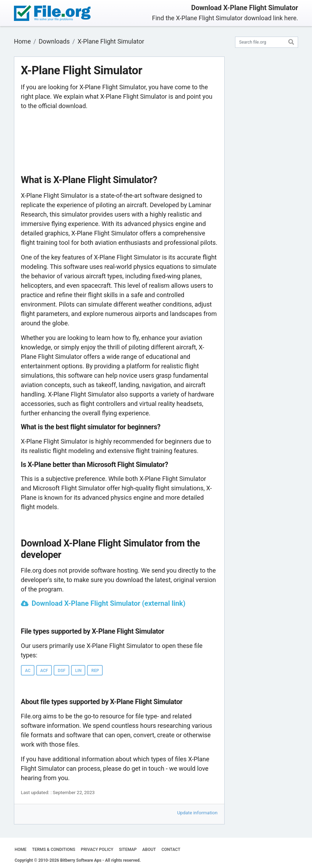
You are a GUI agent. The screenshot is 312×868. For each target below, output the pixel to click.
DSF (62, 671)
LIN (78, 671)
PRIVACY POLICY (97, 850)
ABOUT (149, 850)
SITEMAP (128, 850)
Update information (197, 813)
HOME (21, 850)
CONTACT (171, 850)
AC (28, 671)
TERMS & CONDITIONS (54, 850)
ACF (44, 671)
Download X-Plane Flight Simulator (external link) (109, 603)
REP (95, 671)
